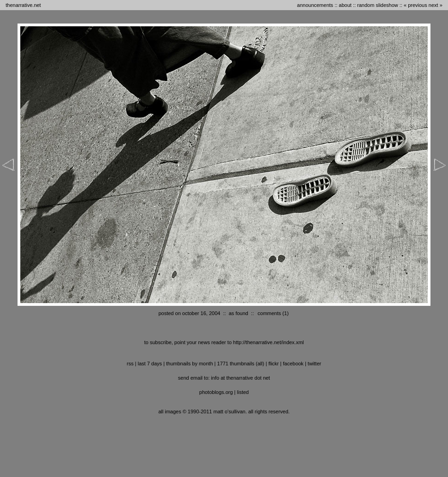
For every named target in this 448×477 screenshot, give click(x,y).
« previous (415, 5)
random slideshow (378, 5)
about (345, 5)
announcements (315, 5)
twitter (314, 364)
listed (243, 392)
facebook (293, 364)
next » (436, 5)
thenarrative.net (23, 5)
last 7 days (150, 364)
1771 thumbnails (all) (241, 364)
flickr (274, 364)
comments (269, 313)
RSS (130, 364)
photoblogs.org (216, 392)
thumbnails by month (190, 364)
